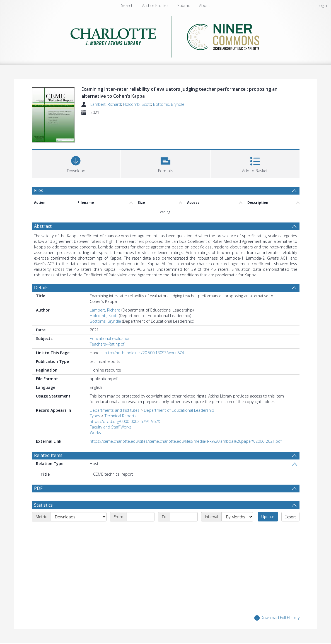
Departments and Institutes (115, 410)
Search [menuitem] (127, 5)
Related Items (48, 455)
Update (268, 517)
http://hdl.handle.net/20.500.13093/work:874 (144, 353)
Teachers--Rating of (107, 344)
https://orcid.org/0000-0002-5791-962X (125, 421)
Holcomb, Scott (137, 104)
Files (39, 190)
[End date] (184, 517)
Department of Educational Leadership (179, 410)
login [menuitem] (323, 5)
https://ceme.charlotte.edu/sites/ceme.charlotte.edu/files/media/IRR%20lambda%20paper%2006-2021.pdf (186, 441)
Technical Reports (120, 416)
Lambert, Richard (106, 104)
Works (95, 433)
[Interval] (237, 517)
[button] (165, 163)
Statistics (43, 505)
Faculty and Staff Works (111, 427)
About (205, 5)
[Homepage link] (165, 35)
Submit (184, 5)
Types (95, 416)
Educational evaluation (110, 338)
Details (41, 288)
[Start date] (141, 517)
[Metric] (78, 517)
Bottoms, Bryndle (169, 104)
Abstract (43, 226)
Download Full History (277, 618)
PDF (38, 488)
